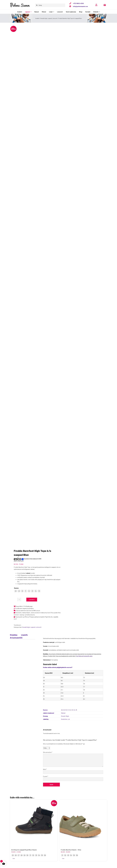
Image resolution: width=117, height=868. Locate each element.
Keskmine (64, 719)
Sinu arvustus (48, 752)
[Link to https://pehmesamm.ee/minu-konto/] (96, 5)
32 (70, 710)
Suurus (16, 588)
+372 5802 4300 (78, 3)
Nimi (45, 769)
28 (62, 710)
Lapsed (33, 627)
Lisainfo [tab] (24, 635)
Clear (14, 858)
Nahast (63, 713)
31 (68, 710)
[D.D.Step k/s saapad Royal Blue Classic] (34, 823)
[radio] (16, 591)
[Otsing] (50, 5)
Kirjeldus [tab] (14, 635)
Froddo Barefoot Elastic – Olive (71, 850)
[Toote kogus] (19, 600)
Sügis (67, 716)
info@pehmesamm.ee (80, 6)
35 (76, 710)
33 (72, 710)
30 (66, 710)
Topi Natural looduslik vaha (84, 656)
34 (74, 710)
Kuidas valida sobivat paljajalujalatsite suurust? (58, 667)
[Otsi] (37, 5)
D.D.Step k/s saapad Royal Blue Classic (24, 850)
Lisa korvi (32, 600)
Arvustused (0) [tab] (16, 638)
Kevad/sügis (26, 627)
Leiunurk (39, 627)
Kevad (63, 716)
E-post (46, 776)
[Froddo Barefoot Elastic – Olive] (83, 823)
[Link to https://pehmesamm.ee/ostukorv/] (105, 5)
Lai (69, 719)
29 (64, 710)
